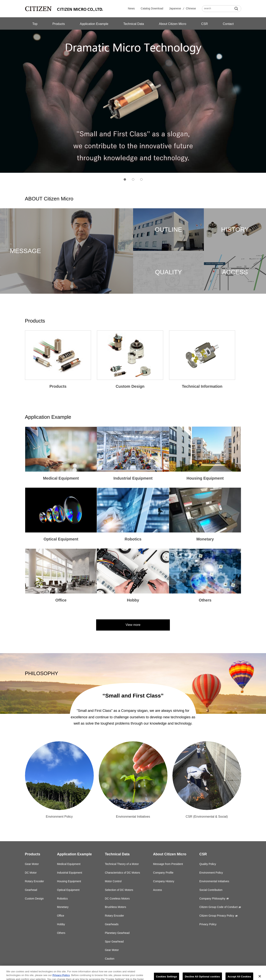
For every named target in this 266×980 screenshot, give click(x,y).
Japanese (175, 8)
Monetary (63, 907)
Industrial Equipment (70, 873)
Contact (228, 24)
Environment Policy (211, 873)
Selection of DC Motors (119, 890)
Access (158, 890)
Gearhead (31, 890)
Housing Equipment (69, 881)
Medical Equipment (69, 864)
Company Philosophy (212, 899)
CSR (204, 24)
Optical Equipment (68, 890)
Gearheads (112, 924)
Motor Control (113, 881)
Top (35, 24)
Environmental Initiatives (214, 881)
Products (59, 24)
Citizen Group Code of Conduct (219, 907)
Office (61, 916)
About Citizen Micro (173, 24)
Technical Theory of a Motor (122, 864)
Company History (164, 881)
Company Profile (163, 873)
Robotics (62, 899)
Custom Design (34, 899)
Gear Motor (32, 864)
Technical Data (134, 24)
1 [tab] (125, 179)
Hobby (61, 924)
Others (61, 933)
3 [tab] (141, 179)
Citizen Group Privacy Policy (217, 916)
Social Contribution (211, 890)
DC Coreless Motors (117, 899)
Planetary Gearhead (117, 933)
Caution (110, 959)
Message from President (168, 864)
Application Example (94, 24)
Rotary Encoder (35, 881)
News (131, 8)
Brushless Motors (115, 907)
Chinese (191, 8)
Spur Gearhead (114, 942)
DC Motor (31, 873)
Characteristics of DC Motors (122, 873)
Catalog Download (152, 8)
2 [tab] (133, 179)
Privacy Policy (208, 924)
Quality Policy (208, 864)
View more (133, 625)
